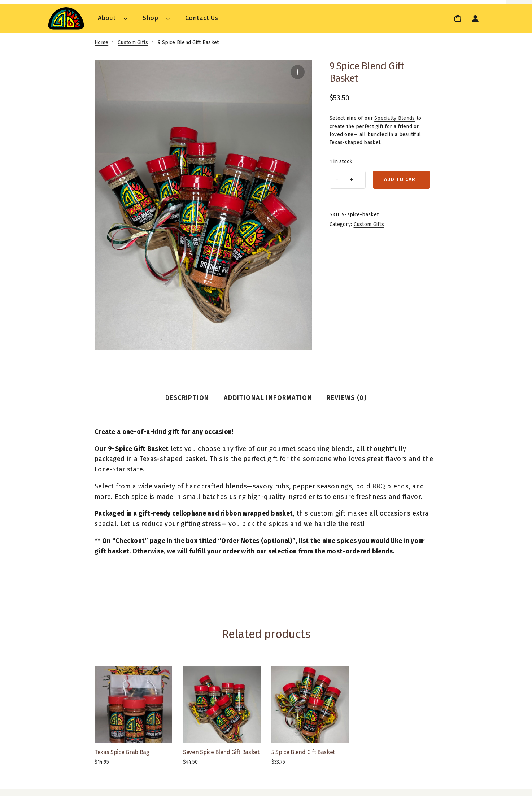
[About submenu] (125, 18)
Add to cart (401, 180)
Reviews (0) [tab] (347, 398)
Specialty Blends (394, 118)
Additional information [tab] (268, 398)
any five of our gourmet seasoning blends (287, 449)
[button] (298, 72)
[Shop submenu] (168, 18)
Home (101, 42)
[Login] (475, 18)
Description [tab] (187, 398)
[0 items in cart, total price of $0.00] (459, 18)
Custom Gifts (133, 42)
